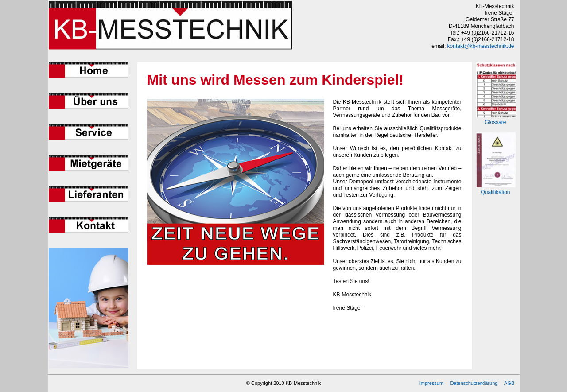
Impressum (431, 383)
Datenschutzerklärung (474, 383)
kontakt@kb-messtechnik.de (481, 46)
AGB (509, 383)
